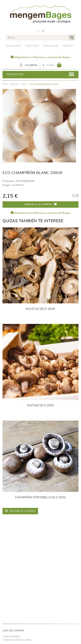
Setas (24, 84)
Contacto (68, 46)
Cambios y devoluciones (17, 640)
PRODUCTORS (32, 46)
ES (43, 31)
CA (38, 31)
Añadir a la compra (40, 204)
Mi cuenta (28, 65)
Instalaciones (51, 46)
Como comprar (11, 637)
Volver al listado (20, 511)
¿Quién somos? (13, 46)
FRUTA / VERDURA (11, 84)
